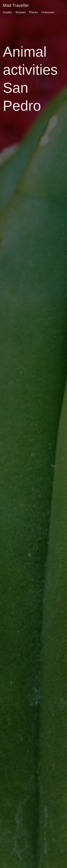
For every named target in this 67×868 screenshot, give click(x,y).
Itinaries (21, 12)
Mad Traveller (16, 5)
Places (34, 12)
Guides (7, 12)
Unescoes (48, 12)
